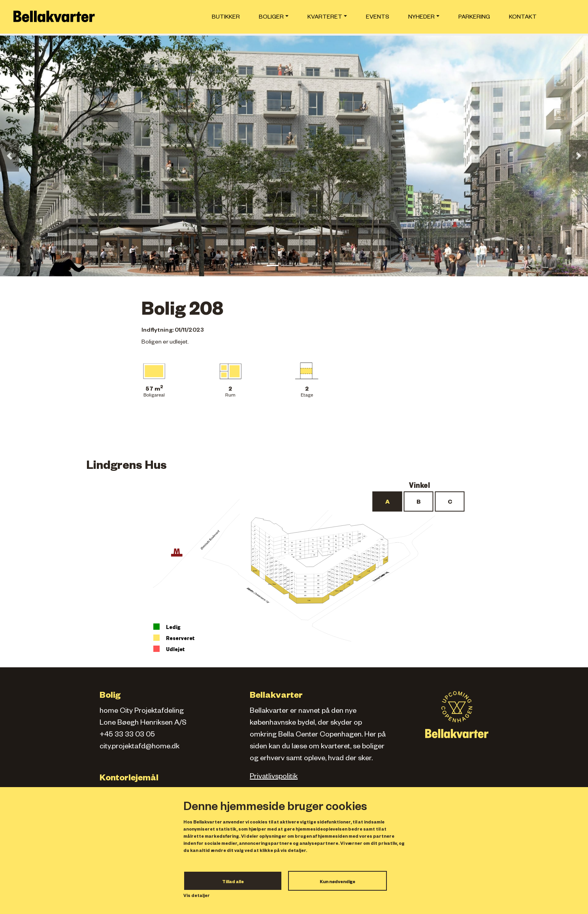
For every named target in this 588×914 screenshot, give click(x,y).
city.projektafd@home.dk (139, 747)
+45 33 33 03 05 (127, 735)
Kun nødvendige (337, 882)
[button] (9, 156)
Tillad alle (233, 882)
